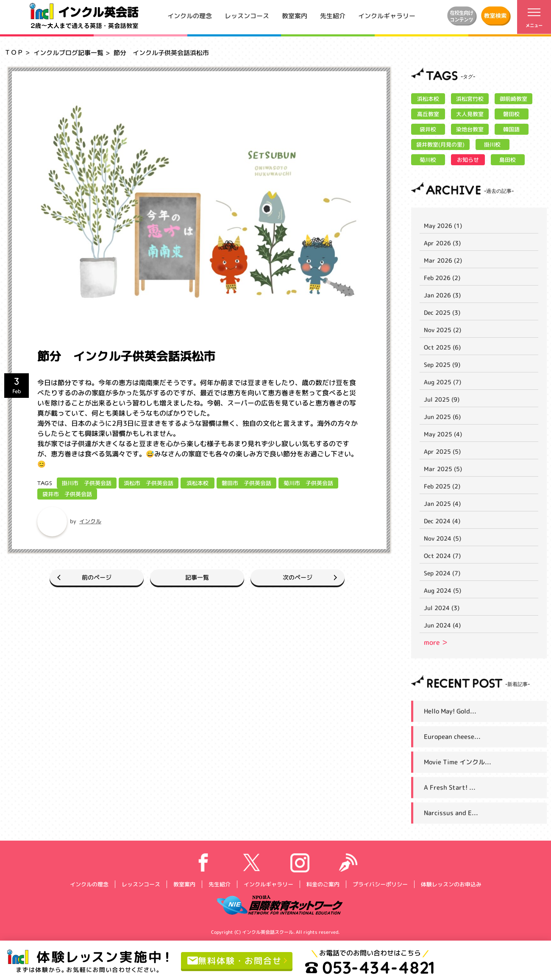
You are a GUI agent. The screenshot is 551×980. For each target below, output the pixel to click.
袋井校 (428, 129)
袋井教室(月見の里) (440, 144)
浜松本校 (198, 483)
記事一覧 (197, 577)
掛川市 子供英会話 (87, 483)
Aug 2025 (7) (442, 382)
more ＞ (436, 642)
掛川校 (492, 144)
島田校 (508, 160)
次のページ (298, 577)
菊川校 (428, 160)
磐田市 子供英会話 (246, 483)
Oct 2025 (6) (442, 347)
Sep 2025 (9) (442, 365)
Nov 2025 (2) (442, 330)
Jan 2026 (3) (442, 295)
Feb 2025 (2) (442, 486)
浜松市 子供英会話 (149, 483)
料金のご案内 (323, 884)
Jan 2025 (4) (442, 504)
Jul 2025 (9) (442, 399)
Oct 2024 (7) (442, 556)
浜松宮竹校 (470, 99)
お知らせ (468, 160)
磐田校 (511, 114)
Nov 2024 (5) (442, 538)
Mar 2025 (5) (443, 469)
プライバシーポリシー (380, 884)
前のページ (97, 577)
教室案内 (295, 15)
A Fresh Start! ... (450, 787)
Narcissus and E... (451, 813)
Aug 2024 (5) (442, 590)
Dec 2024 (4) (442, 521)
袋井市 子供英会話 (67, 494)
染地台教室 (470, 129)
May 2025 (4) (443, 434)
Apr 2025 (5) (442, 451)
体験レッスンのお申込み (451, 884)
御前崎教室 (513, 99)
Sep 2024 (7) (442, 573)
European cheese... (452, 737)
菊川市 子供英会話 (308, 483)
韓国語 (511, 129)
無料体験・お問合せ (235, 960)
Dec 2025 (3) (442, 312)
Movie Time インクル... (458, 762)
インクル (90, 521)
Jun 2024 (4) (442, 625)
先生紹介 (333, 15)
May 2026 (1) (443, 226)
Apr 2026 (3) (442, 243)
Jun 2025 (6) (442, 417)
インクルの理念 (190, 15)
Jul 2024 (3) (442, 608)
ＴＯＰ (14, 52)
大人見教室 (470, 114)
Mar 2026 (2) (443, 260)
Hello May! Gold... (450, 711)
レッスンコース (247, 15)
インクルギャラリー (387, 15)
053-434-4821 (370, 967)
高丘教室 (428, 114)
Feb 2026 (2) (442, 278)
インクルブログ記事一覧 (68, 53)
